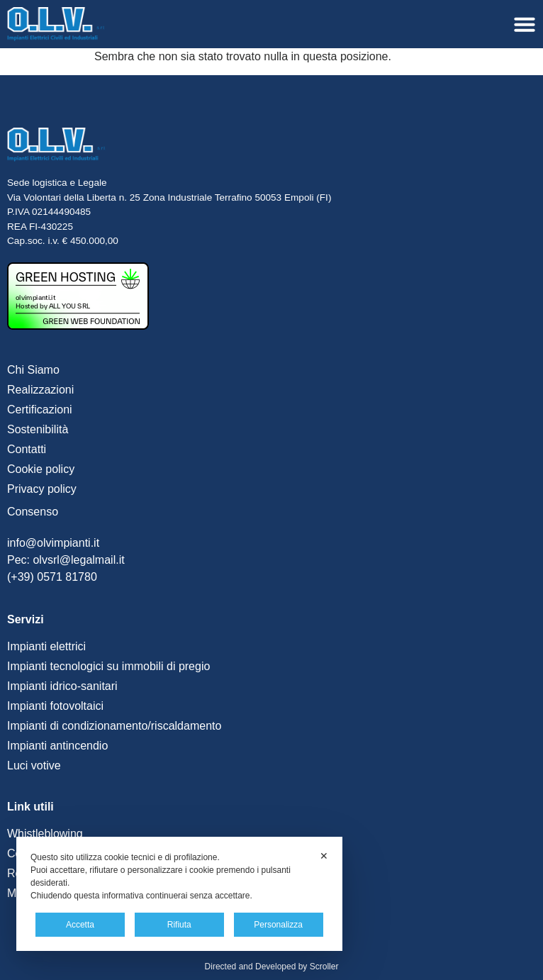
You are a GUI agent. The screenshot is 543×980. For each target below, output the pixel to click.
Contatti (27, 449)
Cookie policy (41, 469)
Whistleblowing (45, 834)
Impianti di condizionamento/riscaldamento (114, 726)
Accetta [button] (80, 925)
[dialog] (179, 894)
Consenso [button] (33, 512)
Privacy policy (42, 489)
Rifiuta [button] (179, 925)
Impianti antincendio (57, 746)
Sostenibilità (38, 429)
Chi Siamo (33, 370)
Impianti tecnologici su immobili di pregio (108, 666)
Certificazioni (40, 410)
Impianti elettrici (46, 646)
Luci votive (34, 765)
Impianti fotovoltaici (55, 706)
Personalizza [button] (278, 925)
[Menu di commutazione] (525, 24)
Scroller (324, 967)
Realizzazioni (40, 390)
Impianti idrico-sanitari (62, 686)
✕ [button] (324, 856)
